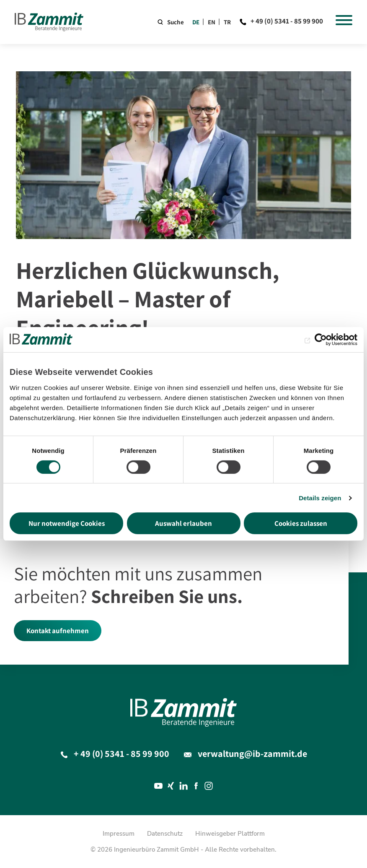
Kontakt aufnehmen (58, 631)
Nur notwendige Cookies (67, 523)
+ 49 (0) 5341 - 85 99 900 (287, 21)
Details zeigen (320, 498)
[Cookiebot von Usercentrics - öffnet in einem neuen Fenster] (321, 340)
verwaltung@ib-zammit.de (252, 754)
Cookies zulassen (301, 523)
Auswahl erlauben (183, 523)
